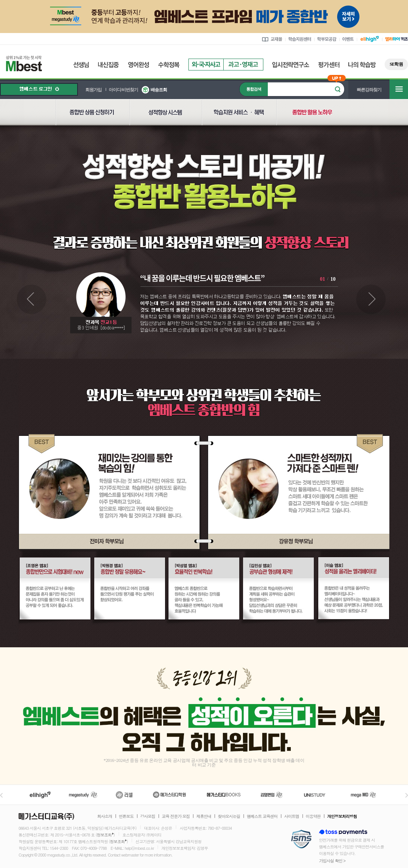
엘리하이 (40, 795)
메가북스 (224, 795)
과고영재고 (243, 65)
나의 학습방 (362, 65)
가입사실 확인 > (332, 861)
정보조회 (104, 835)
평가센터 (329, 65)
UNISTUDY (318, 795)
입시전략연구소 (291, 65)
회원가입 (93, 90)
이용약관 (313, 816)
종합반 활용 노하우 (313, 116)
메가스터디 (83, 795)
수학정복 (169, 65)
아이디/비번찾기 (123, 90)
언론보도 (126, 816)
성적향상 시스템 (166, 116)
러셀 (124, 795)
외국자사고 (206, 65)
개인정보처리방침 (342, 816)
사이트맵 (292, 816)
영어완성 (139, 65)
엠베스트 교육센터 (262, 816)
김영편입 (272, 795)
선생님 (81, 65)
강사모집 (148, 816)
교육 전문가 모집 (176, 816)
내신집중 (108, 65)
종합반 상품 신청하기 (93, 116)
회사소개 (105, 816)
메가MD (364, 795)
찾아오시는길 (229, 816)
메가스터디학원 (169, 795)
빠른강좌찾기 (369, 90)
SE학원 (396, 64)
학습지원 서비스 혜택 (239, 116)
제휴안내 (204, 816)
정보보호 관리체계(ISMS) (301, 840)
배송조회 (159, 90)
